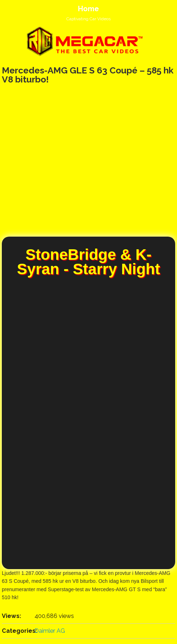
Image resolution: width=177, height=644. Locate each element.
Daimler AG (50, 631)
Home (88, 9)
